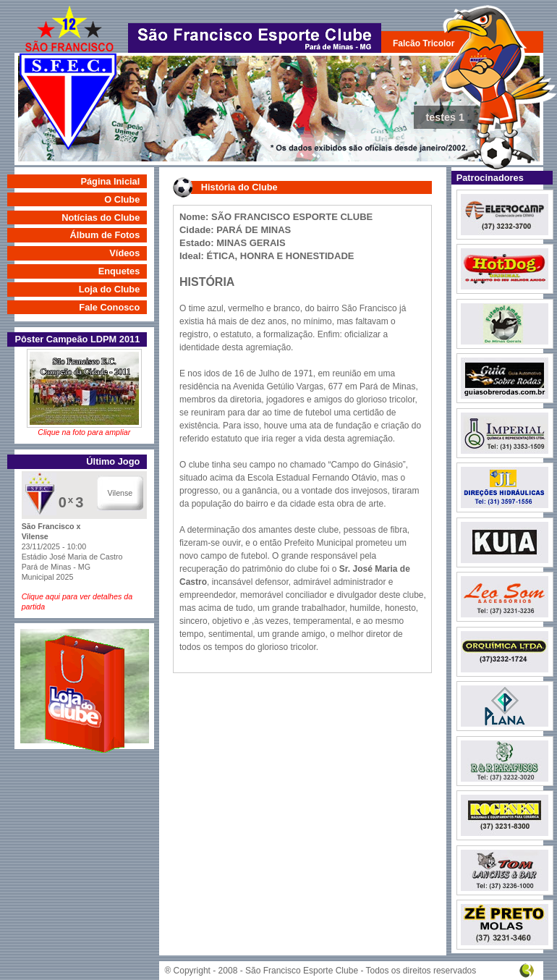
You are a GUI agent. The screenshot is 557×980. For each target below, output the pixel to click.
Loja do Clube (110, 289)
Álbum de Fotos (105, 235)
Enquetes (119, 271)
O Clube (122, 199)
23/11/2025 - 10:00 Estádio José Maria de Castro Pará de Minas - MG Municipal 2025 (84, 567)
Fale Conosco (109, 307)
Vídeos (124, 253)
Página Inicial (110, 181)
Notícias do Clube (101, 217)
